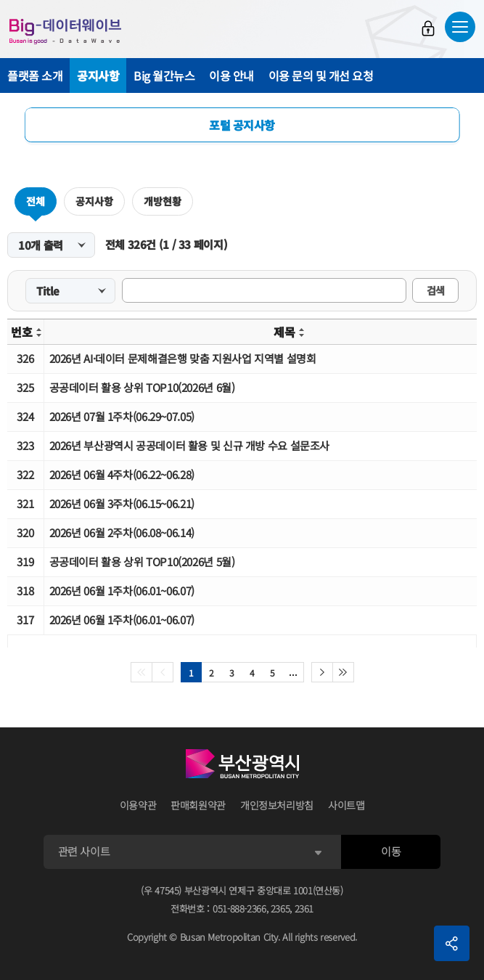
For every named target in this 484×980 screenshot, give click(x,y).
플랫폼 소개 (35, 75)
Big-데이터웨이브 (65, 31)
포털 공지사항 (242, 125)
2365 (280, 908)
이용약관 (138, 805)
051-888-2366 (239, 908)
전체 (36, 201)
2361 (304, 908)
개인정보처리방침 (277, 805)
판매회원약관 (198, 805)
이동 (391, 851)
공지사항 (98, 75)
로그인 (428, 28)
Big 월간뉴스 (164, 75)
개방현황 (163, 201)
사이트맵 (346, 805)
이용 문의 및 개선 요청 (321, 75)
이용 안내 (231, 75)
